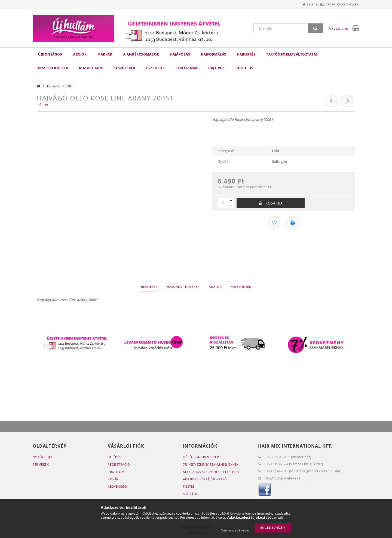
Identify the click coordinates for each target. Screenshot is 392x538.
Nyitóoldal (43, 457)
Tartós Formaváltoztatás (292, 54)
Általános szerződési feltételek (211, 472)
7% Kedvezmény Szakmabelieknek (211, 464)
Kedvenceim (118, 486)
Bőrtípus (244, 68)
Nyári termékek (53, 68)
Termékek (41, 464)
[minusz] (231, 206)
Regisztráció (119, 464)
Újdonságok (50, 54)
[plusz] (231, 201)
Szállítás (191, 494)
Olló (70, 86)
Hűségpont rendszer (201, 457)
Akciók (80, 54)
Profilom (116, 472)
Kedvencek (347, 4)
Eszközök (155, 68)
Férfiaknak (186, 68)
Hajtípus (216, 68)
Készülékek (124, 68)
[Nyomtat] (293, 223)
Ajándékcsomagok (141, 54)
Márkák (105, 54)
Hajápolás (180, 54)
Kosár (113, 479)
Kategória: (226, 151)
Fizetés (189, 486)
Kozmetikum (91, 68)
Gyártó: (223, 161)
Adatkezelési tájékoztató (205, 479)
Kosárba (274, 203)
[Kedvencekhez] (274, 223)
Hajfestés (246, 54)
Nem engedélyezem (236, 530)
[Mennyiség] (223, 203)
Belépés (296, 4)
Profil (321, 4)
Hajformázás (214, 54)
